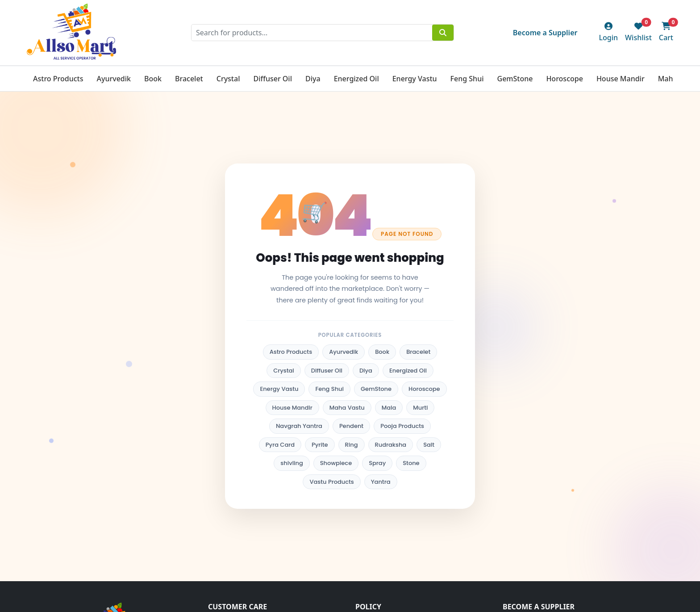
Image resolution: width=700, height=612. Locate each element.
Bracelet (189, 79)
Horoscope (564, 79)
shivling (292, 463)
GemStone (515, 79)
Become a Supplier (545, 33)
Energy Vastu (415, 79)
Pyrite (320, 445)
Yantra (381, 482)
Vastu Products (331, 482)
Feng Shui (467, 79)
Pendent (351, 426)
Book (153, 79)
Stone (411, 463)
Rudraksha (391, 445)
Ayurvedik (114, 79)
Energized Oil (356, 79)
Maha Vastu (347, 408)
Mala (389, 408)
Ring (352, 445)
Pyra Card (280, 445)
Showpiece (336, 463)
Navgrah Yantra (299, 426)
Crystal (228, 79)
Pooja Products (402, 426)
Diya (313, 79)
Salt (429, 445)
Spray (377, 463)
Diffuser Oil (273, 79)
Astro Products (58, 79)
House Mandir (621, 79)
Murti (420, 408)
